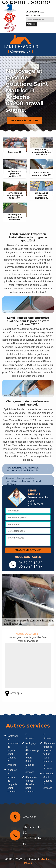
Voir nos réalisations (24, 121)
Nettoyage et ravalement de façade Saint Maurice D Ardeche (12, 750)
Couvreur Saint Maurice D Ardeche (48, 781)
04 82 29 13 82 (14, 3)
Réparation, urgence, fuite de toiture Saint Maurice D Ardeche (48, 756)
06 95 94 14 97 (39, 3)
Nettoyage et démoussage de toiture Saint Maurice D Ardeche (30, 758)
